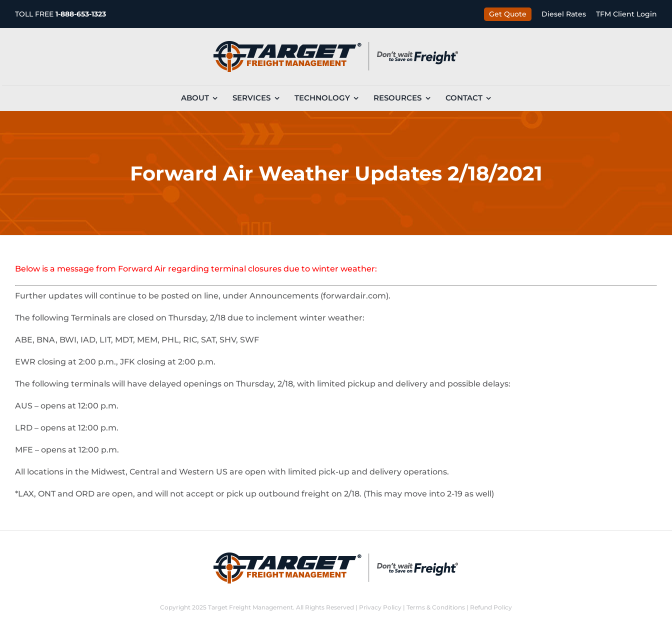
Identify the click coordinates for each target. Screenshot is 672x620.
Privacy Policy (380, 607)
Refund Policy (491, 607)
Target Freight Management (250, 607)
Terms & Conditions (436, 607)
